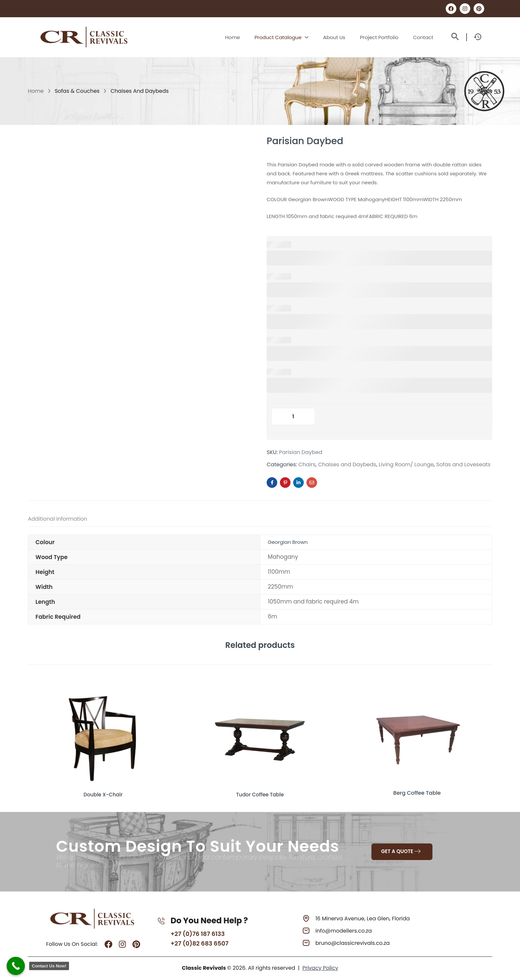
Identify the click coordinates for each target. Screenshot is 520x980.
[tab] (64, 520)
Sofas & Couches (77, 91)
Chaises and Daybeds (139, 91)
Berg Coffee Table (417, 793)
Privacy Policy (320, 967)
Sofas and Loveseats (463, 465)
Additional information (58, 519)
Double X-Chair (103, 793)
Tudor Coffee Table (260, 793)
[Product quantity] (293, 417)
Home (36, 91)
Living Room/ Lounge (406, 465)
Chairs (307, 465)
